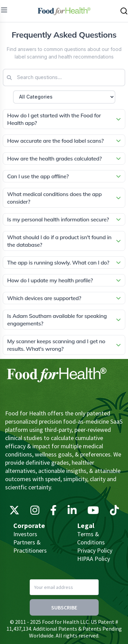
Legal (86, 525)
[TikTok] (114, 512)
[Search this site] (124, 11)
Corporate (29, 525)
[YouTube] (93, 512)
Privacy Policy (95, 550)
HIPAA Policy (94, 559)
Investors (25, 534)
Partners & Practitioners (30, 546)
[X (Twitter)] (14, 512)
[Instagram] (35, 512)
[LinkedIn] (72, 512)
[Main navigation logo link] (64, 11)
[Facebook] (53, 512)
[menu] (4, 10)
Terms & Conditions (91, 538)
